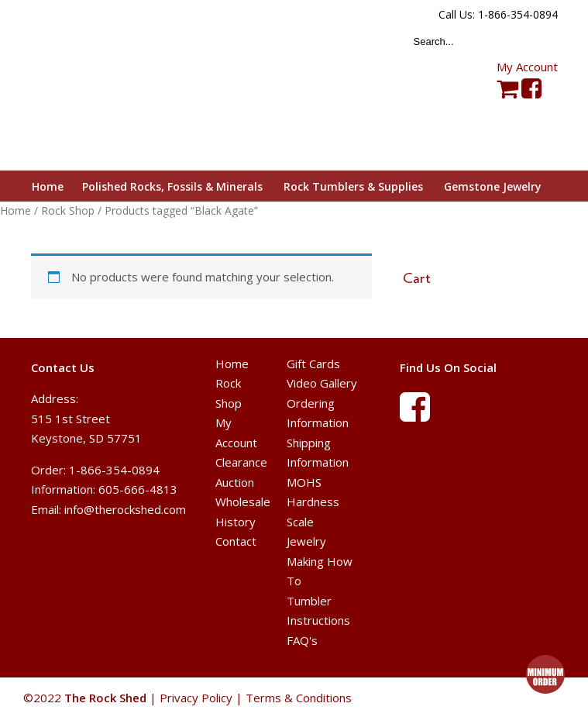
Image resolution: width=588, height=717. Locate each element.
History (236, 522)
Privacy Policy (196, 698)
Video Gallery (322, 383)
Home (232, 364)
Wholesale (243, 502)
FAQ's (302, 640)
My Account (527, 67)
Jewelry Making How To (320, 561)
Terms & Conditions (299, 698)
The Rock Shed (123, 86)
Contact (236, 541)
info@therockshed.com (125, 509)
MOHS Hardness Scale (313, 502)
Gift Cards (313, 364)
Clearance (241, 462)
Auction (235, 482)
